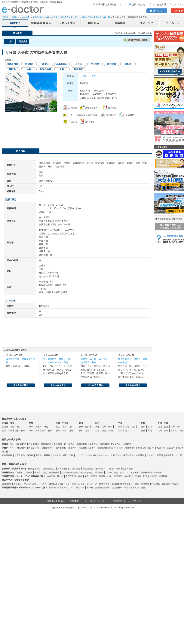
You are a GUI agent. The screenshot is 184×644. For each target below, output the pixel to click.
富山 (58, 427)
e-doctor (23, 9)
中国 (120, 423)
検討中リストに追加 (136, 40)
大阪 (97, 427)
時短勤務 (156, 484)
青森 (12, 427)
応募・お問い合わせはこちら (77, 134)
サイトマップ (134, 501)
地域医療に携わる (55, 476)
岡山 (133, 427)
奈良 (110, 427)
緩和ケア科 (68, 455)
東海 (81, 423)
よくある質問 (159, 4)
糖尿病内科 (82, 444)
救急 (80, 476)
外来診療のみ (34, 469)
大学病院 (28, 473)
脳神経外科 (61, 448)
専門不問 (118, 476)
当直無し (18, 484)
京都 (97, 431)
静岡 (87, 427)
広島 (120, 431)
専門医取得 (71, 476)
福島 (23, 431)
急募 (143, 487)
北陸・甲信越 (62, 423)
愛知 (81, 431)
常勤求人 (15, 23)
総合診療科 (7, 455)
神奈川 (38, 427)
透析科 (181, 448)
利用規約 (117, 501)
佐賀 (166, 427)
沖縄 (181, 431)
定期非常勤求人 (41, 23)
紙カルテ (80, 487)
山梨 (71, 431)
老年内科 (94, 444)
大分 (160, 431)
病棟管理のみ (49, 469)
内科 (12, 444)
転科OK (153, 476)
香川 (150, 427)
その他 (179, 455)
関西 (97, 423)
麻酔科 (30, 455)
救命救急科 (20, 455)
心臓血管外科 (47, 448)
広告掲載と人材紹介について (111, 4)
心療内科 (127, 444)
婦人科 (151, 448)
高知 (150, 431)
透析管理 (99, 469)
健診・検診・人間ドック (110, 455)
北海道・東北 (8, 423)
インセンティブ (90, 484)
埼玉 (46, 427)
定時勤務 (145, 484)
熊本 (179, 427)
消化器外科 (21, 448)
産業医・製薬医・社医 (101, 476)
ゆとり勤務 (134, 484)
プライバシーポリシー (96, 501)
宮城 (4, 431)
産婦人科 (142, 448)
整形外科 (72, 448)
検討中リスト (157, 11)
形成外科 (83, 448)
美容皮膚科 (103, 448)
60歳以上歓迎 (141, 476)
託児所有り (117, 487)
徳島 (143, 427)
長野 (64, 431)
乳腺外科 (161, 448)
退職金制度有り (119, 484)
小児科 (39, 455)
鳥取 (120, 427)
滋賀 (104, 431)
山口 (127, 431)
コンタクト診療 (113, 469)
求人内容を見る (21, 385)
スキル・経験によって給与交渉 (55, 484)
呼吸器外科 (34, 448)
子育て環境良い (132, 487)
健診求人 (94, 23)
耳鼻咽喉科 (130, 448)
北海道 (5, 427)
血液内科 (58, 444)
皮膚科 (92, 448)
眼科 (121, 448)
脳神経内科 (105, 444)
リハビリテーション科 (86, 455)
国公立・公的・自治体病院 (47, 473)
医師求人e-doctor (56, 501)
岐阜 (81, 427)
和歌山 (111, 431)
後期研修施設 (87, 473)
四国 (143, 423)
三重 (87, 431)
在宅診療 (140, 455)
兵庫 (104, 427)
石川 (64, 427)
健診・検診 (128, 469)
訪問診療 (76, 469)
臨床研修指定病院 (70, 473)
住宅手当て (104, 484)
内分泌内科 (69, 444)
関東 (31, 423)
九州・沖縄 (163, 423)
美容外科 (112, 448)
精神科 (47, 455)
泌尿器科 (171, 448)
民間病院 (99, 473)
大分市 (92, 76)
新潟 (58, 431)
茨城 (37, 431)
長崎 (173, 427)
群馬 (50, 431)
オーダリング (68, 487)
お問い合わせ (139, 4)
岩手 (19, 427)
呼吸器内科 (34, 444)
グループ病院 (112, 473)
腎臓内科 (117, 444)
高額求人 (76, 484)
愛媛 (143, 431)
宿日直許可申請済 (170, 484)
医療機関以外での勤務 (151, 473)
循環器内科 (46, 444)
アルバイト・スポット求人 (68, 23)
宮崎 (166, 431)
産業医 (160, 455)
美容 (87, 476)
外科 (12, 448)
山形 (17, 431)
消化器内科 (21, 444)
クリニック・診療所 (129, 473)
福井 (71, 427)
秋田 (10, 431)
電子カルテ (54, 487)
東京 (31, 427)
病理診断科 (129, 455)
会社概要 (74, 501)
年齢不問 (128, 476)
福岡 (160, 427)
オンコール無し (31, 484)
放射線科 (57, 455)
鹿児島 (174, 431)
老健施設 (151, 455)
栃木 (44, 431)
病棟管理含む (64, 469)
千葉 (31, 431)
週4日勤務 (7, 484)
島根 (127, 427)
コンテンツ (146, 23)
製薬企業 (170, 455)
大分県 (83, 76)
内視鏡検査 (88, 469)
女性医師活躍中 (102, 487)
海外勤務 (163, 476)
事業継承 (120, 23)
